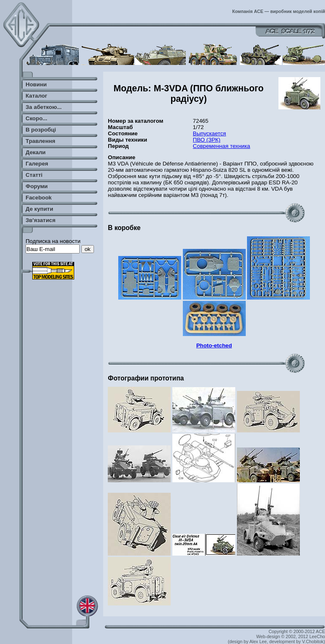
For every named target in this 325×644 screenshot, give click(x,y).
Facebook (39, 198)
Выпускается (209, 133)
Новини (36, 84)
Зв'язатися (40, 220)
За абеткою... (44, 107)
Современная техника (222, 146)
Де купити (39, 209)
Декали (36, 152)
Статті (34, 175)
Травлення (40, 141)
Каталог (36, 96)
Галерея (37, 164)
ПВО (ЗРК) (207, 140)
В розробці (41, 130)
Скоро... (36, 118)
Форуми (37, 186)
